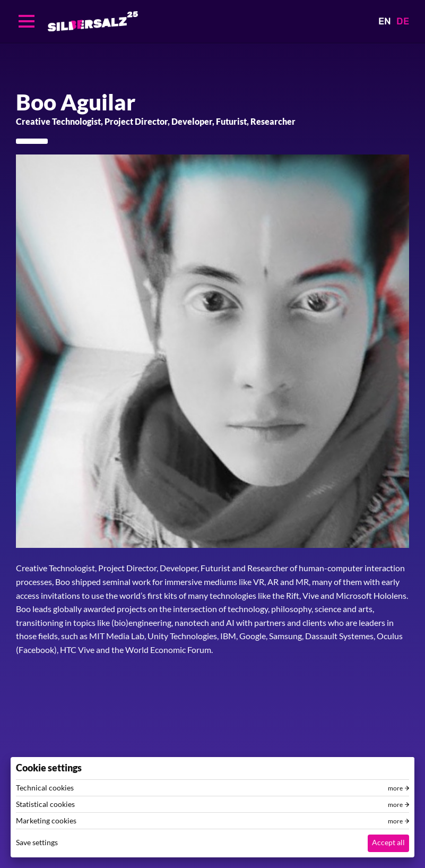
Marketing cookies (46, 821)
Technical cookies (45, 788)
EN (385, 21)
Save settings (37, 842)
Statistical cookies (45, 804)
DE (403, 21)
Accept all (388, 842)
